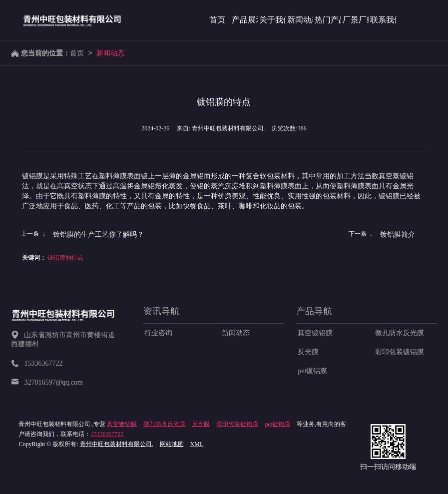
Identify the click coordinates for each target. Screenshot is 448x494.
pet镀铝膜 (312, 371)
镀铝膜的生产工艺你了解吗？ (98, 234)
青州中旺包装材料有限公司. (117, 444)
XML (197, 444)
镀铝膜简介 (398, 234)
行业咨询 (158, 333)
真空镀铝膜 (315, 333)
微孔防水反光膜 (400, 333)
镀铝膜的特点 (65, 258)
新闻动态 (110, 53)
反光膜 (308, 352)
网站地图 (172, 444)
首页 (77, 53)
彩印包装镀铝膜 (400, 352)
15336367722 (107, 434)
